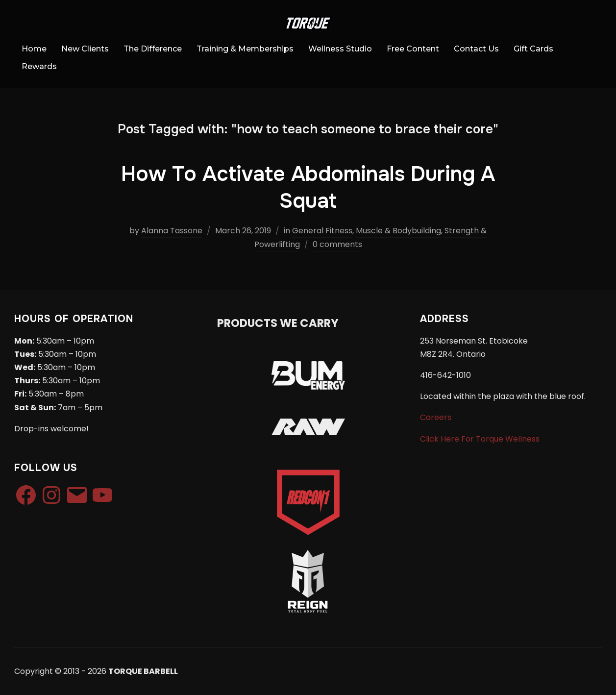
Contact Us (476, 49)
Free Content (413, 49)
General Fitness (322, 231)
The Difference (153, 49)
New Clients (85, 49)
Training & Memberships (245, 49)
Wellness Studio (340, 49)
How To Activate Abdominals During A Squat (308, 187)
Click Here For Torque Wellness (480, 439)
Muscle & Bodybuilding (398, 231)
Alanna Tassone (172, 231)
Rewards (39, 66)
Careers (436, 417)
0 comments (337, 244)
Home (34, 49)
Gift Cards (533, 49)
